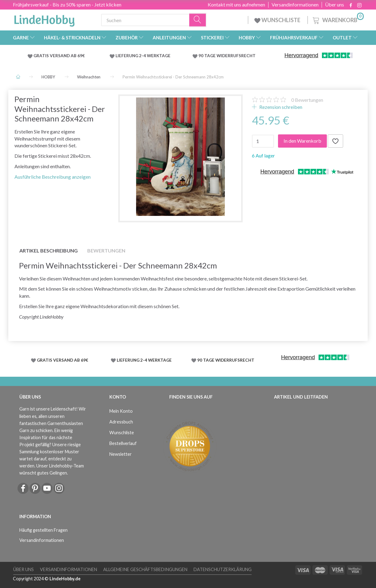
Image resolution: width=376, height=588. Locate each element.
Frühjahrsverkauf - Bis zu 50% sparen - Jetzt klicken (67, 4)
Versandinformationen (295, 5)
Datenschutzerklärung (223, 569)
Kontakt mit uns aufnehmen (236, 5)
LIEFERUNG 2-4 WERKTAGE (143, 56)
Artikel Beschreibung (49, 250)
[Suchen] (198, 20)
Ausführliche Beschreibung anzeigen (53, 177)
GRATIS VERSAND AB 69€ (59, 56)
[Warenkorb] (338, 19)
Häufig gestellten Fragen (43, 530)
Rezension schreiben (280, 107)
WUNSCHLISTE (278, 20)
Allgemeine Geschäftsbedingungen (145, 569)
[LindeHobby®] (44, 19)
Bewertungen (307, 100)
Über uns (335, 5)
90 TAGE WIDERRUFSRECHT (227, 56)
